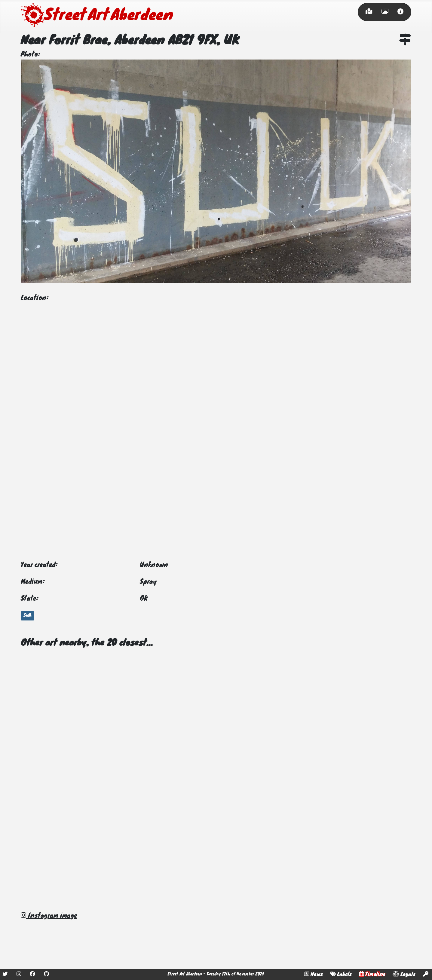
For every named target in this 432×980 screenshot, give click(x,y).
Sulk (28, 616)
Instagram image (49, 916)
